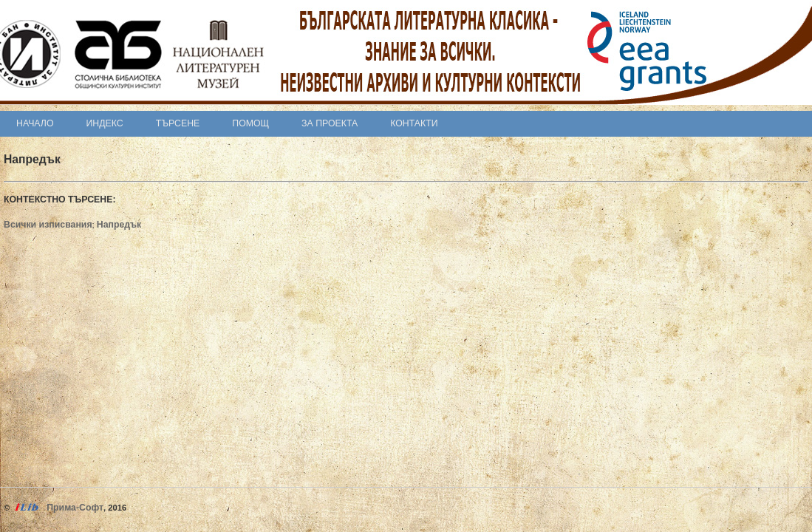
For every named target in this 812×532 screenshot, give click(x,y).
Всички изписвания (48, 225)
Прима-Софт (75, 508)
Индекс (105, 123)
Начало (35, 123)
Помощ (250, 123)
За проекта (330, 123)
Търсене (178, 123)
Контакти (414, 123)
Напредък (119, 225)
